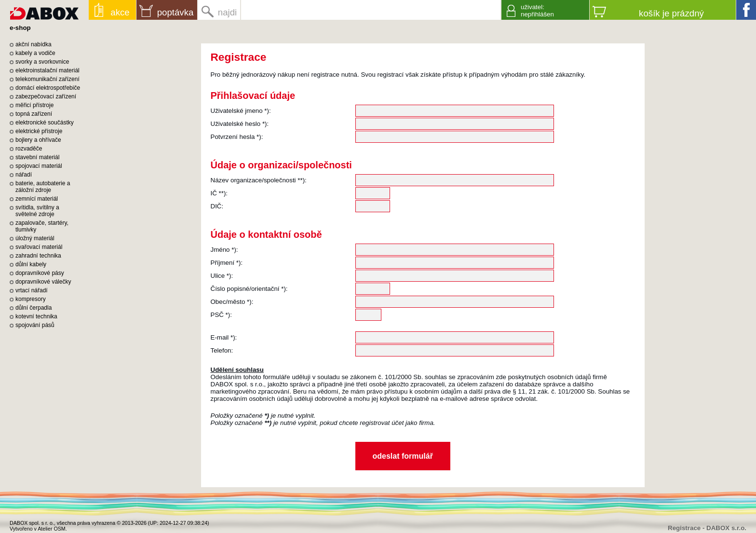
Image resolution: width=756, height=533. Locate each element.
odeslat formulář (403, 456)
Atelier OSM (51, 529)
